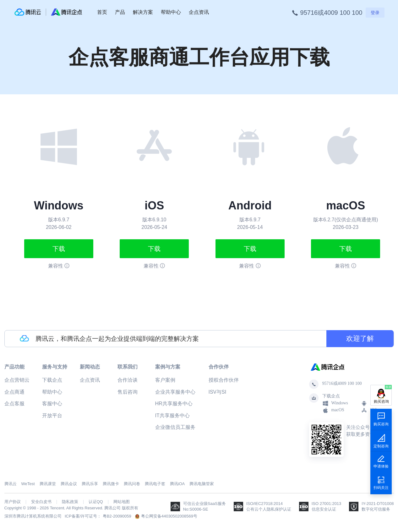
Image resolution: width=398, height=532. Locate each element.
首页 (102, 12)
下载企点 (52, 380)
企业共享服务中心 (175, 392)
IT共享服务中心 (172, 416)
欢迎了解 (360, 338)
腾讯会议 (69, 484)
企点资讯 (199, 12)
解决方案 (143, 12)
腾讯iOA (177, 484)
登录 (375, 13)
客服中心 (52, 404)
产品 (120, 12)
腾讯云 (11, 484)
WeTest (28, 484)
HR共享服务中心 (174, 404)
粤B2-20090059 (117, 516)
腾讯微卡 (111, 484)
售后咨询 (128, 392)
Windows (335, 403)
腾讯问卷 (132, 484)
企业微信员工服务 (175, 427)
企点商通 (14, 392)
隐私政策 (70, 502)
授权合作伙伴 (224, 380)
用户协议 (13, 502)
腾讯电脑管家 (202, 484)
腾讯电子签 (155, 484)
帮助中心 (171, 12)
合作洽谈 (128, 380)
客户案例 (165, 380)
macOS (333, 410)
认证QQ (96, 502)
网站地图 (122, 502)
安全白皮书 (41, 502)
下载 (59, 249)
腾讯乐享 (90, 484)
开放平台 (52, 416)
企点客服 (14, 404)
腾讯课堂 (48, 484)
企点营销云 (17, 380)
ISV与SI (218, 392)
